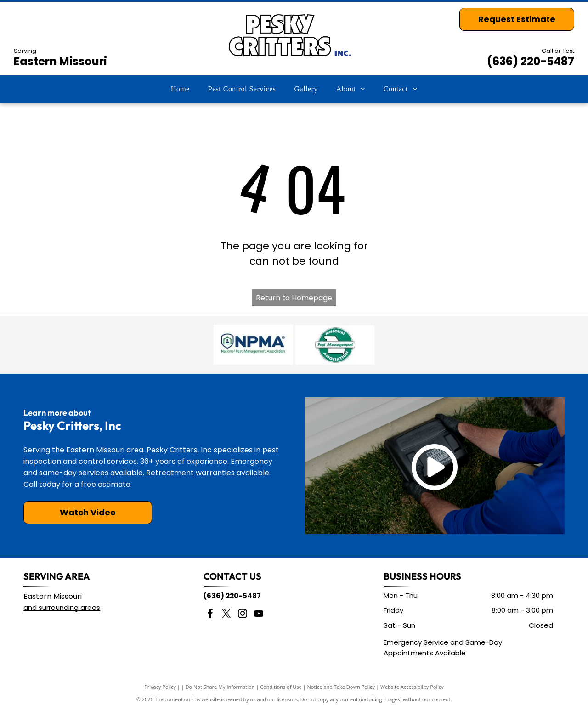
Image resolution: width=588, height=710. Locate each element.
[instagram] (243, 615)
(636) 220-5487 (531, 61)
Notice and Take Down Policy (341, 687)
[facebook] (210, 615)
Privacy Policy (160, 687)
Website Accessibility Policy (412, 687)
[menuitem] (180, 89)
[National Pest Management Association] (253, 345)
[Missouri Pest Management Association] (335, 345)
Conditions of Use (281, 687)
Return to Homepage (294, 298)
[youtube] (259, 615)
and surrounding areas (62, 607)
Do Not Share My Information (220, 687)
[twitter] (226, 615)
